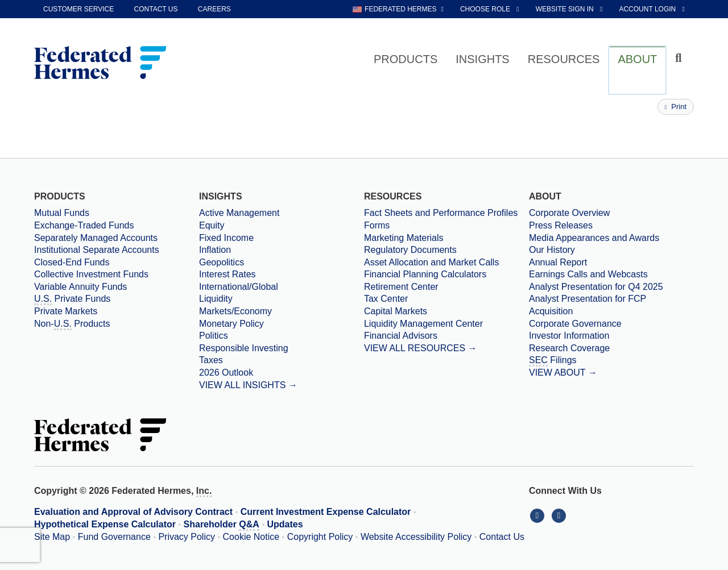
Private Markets (66, 311)
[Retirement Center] (446, 287)
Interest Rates (227, 274)
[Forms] (446, 226)
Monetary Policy (231, 324)
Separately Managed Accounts (96, 238)
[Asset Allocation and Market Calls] (446, 263)
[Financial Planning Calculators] (446, 274)
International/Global (239, 287)
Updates (285, 524)
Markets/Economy (235, 311)
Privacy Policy (187, 537)
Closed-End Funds (72, 262)
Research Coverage (569, 348)
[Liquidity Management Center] (446, 324)
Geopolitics (222, 262)
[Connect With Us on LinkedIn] (540, 515)
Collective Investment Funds (91, 274)
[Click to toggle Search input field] (680, 58)
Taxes (211, 360)
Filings (553, 361)
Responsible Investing (244, 348)
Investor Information (569, 336)
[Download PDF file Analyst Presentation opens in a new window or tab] (611, 287)
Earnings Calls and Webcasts (588, 274)
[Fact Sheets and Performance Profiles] (446, 213)
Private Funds (72, 299)
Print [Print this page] (676, 107)
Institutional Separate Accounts (97, 250)
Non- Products (72, 324)
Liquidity (216, 299)
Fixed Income (226, 238)
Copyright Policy (320, 537)
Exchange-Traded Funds (84, 225)
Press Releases (561, 225)
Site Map (52, 537)
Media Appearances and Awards (594, 238)
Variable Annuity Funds (80, 287)
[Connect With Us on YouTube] (560, 515)
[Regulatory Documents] (446, 250)
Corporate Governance (575, 324)
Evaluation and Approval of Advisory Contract (133, 512)
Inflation (215, 250)
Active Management (239, 213)
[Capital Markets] (446, 311)
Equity (212, 225)
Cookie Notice (251, 537)
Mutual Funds (62, 213)
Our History (552, 250)
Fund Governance (114, 537)
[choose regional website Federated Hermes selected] (398, 9)
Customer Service (78, 9)
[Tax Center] (446, 299)
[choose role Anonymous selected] (491, 9)
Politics (214, 336)
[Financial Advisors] (446, 336)
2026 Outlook (226, 373)
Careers (214, 9)
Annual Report (558, 262)
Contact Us (502, 537)
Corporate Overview (569, 213)
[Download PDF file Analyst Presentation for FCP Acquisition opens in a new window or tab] (611, 305)
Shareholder (222, 525)
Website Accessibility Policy (416, 537)
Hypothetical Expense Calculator (105, 524)
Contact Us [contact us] (156, 9)
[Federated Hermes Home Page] (100, 64)
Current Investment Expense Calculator (326, 512)
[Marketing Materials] (446, 238)
